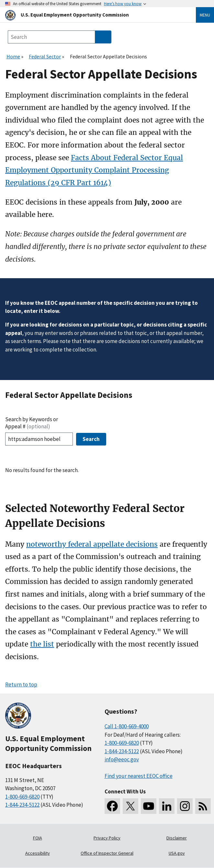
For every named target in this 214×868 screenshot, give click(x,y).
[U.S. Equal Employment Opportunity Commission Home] (93, 15)
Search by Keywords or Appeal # (32, 423)
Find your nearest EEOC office (139, 776)
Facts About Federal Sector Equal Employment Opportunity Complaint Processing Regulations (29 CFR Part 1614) (94, 170)
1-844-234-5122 (22, 805)
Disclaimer (177, 838)
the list (42, 644)
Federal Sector (45, 56)
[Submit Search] (103, 37)
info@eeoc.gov (122, 759)
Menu (205, 15)
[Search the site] (51, 37)
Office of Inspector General (107, 853)
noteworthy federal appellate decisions (92, 544)
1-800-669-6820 (22, 797)
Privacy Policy (107, 838)
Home (13, 56)
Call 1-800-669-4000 (127, 726)
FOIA (38, 838)
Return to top (21, 684)
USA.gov (177, 853)
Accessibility (38, 853)
